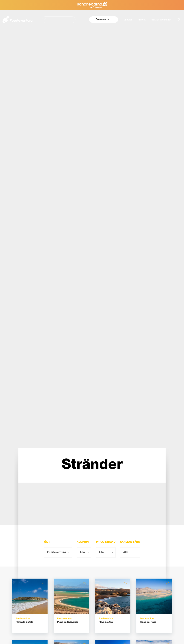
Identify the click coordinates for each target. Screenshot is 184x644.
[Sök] (59, 20)
